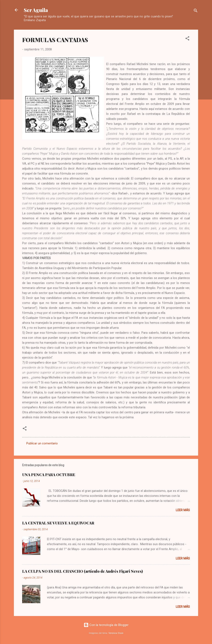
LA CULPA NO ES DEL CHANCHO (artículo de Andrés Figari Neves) (83, 571)
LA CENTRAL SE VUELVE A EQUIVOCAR (58, 523)
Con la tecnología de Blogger (106, 625)
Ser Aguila (36, 10)
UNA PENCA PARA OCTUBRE (49, 475)
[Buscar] (196, 11)
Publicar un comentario (42, 443)
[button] (187, 39)
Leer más (183, 510)
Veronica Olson (116, 633)
